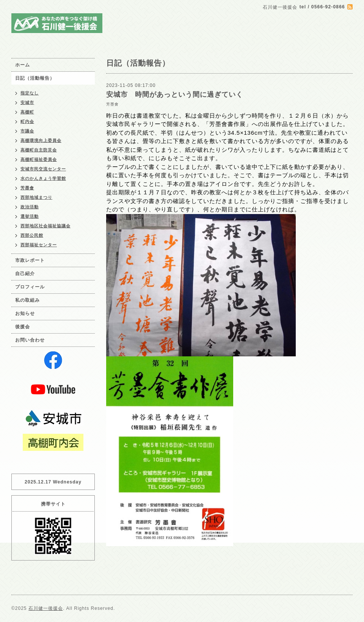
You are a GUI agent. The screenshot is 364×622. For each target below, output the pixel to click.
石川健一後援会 (46, 608)
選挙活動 (30, 216)
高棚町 (27, 112)
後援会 (23, 327)
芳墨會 (112, 104)
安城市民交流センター (43, 169)
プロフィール (30, 287)
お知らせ (25, 313)
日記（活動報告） (35, 78)
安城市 (27, 102)
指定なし (30, 93)
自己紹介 (25, 274)
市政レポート (30, 260)
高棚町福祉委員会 (39, 159)
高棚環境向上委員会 (41, 140)
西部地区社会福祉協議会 (45, 226)
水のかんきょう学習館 (43, 178)
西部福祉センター (39, 245)
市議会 (27, 131)
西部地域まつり (36, 197)
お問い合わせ (30, 340)
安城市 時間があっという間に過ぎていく (175, 94)
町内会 (27, 121)
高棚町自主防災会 (39, 150)
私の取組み (27, 300)
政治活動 (30, 207)
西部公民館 (32, 235)
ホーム (23, 65)
